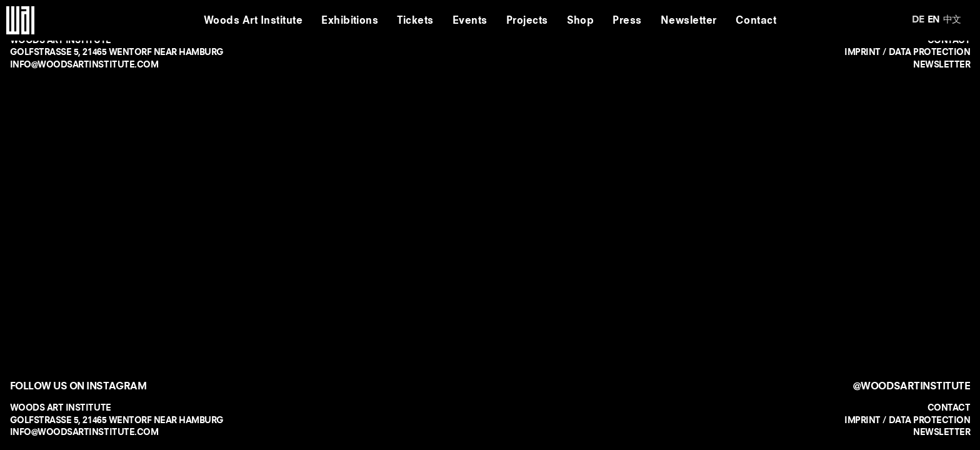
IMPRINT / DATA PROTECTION (907, 52)
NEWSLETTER (942, 64)
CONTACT (949, 407)
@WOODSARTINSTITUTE (912, 386)
